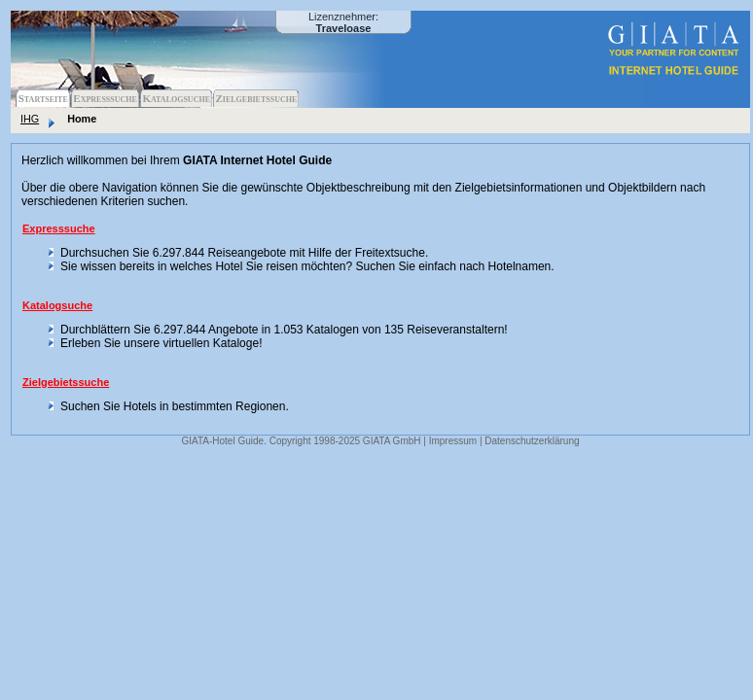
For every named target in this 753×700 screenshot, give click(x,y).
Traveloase (344, 28)
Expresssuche (105, 98)
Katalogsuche (176, 98)
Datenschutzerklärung (532, 441)
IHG (30, 119)
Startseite (43, 98)
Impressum (453, 441)
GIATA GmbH (392, 441)
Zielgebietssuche (256, 98)
